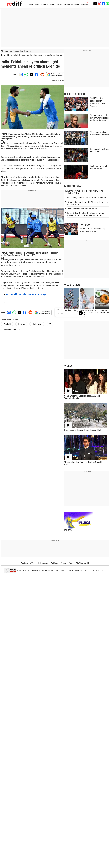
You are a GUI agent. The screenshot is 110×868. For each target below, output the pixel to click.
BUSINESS (44, 4)
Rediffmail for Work (28, 563)
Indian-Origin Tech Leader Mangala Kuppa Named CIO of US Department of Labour (85, 214)
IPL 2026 (68, 530)
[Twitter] (95, 4)
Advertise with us (38, 570)
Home (3, 55)
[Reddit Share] (42, 74)
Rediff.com (27, 570)
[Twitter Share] (31, 74)
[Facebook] (104, 4)
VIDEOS (68, 366)
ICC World (22, 324)
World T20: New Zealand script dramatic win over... (93, 230)
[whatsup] (108, 4)
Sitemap (68, 570)
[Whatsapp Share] (26, 74)
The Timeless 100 (83, 563)
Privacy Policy (59, 570)
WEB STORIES (72, 285)
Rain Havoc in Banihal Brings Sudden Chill (82, 430)
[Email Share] (20, 74)
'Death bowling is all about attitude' (82, 209)
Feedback (76, 570)
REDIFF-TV (85, 4)
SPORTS (67, 4)
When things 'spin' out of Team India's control (86, 198)
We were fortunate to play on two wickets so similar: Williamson (100, 118)
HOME (32, 4)
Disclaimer (49, 570)
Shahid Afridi (37, 324)
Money (64, 563)
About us (83, 570)
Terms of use (93, 570)
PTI (50, 324)
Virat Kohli (7, 324)
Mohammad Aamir (10, 330)
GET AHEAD (75, 4)
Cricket (9, 55)
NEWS (37, 4)
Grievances (102, 570)
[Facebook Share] (36, 74)
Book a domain (43, 563)
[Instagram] (99, 4)
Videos (71, 563)
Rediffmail (55, 563)
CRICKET (60, 4)
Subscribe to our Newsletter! (66, 310)
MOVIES (52, 4)
